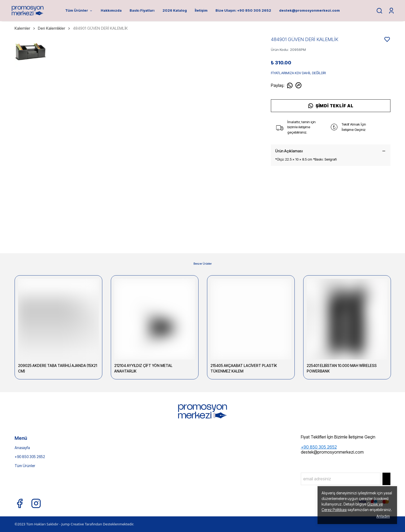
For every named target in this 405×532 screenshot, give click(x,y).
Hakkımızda (111, 10)
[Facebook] (20, 503)
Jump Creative (72, 524)
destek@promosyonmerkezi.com (309, 10)
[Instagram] (36, 503)
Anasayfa (22, 448)
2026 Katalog (175, 10)
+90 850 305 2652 (30, 457)
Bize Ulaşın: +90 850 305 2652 (243, 10)
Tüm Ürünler (79, 10)
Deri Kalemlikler (52, 28)
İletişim (201, 10)
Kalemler (25, 28)
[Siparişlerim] (391, 11)
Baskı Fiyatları (142, 10)
